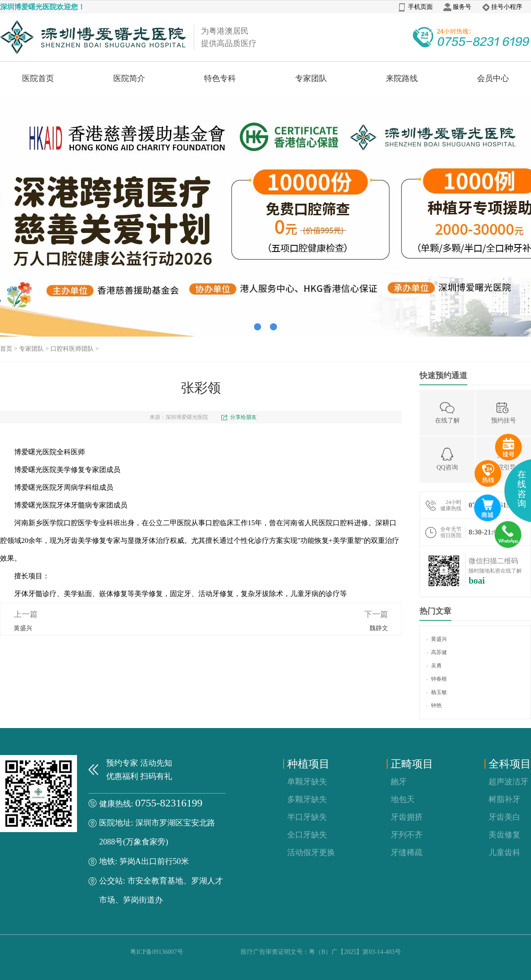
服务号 (457, 7)
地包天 (403, 799)
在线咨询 (522, 489)
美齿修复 (504, 835)
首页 (6, 349)
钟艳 (434, 705)
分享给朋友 (243, 417)
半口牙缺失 (307, 817)
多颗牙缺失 (307, 799)
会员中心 (493, 78)
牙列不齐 (407, 835)
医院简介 (129, 78)
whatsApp (508, 535)
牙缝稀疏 (407, 852)
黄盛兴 (23, 628)
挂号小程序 (502, 7)
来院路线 (402, 78)
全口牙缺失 (307, 835)
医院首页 (38, 78)
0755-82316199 (169, 803)
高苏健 (437, 652)
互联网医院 (488, 508)
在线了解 (447, 412)
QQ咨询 (447, 459)
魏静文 (379, 628)
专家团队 (311, 78)
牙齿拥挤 (407, 817)
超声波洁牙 (508, 782)
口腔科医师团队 (72, 349)
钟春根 (437, 679)
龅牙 (399, 782)
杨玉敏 (437, 692)
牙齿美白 (504, 817)
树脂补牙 (504, 799)
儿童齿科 (504, 852)
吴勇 (434, 666)
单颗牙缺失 (307, 782)
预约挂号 (504, 412)
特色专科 (220, 78)
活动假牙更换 (311, 852)
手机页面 (416, 7)
